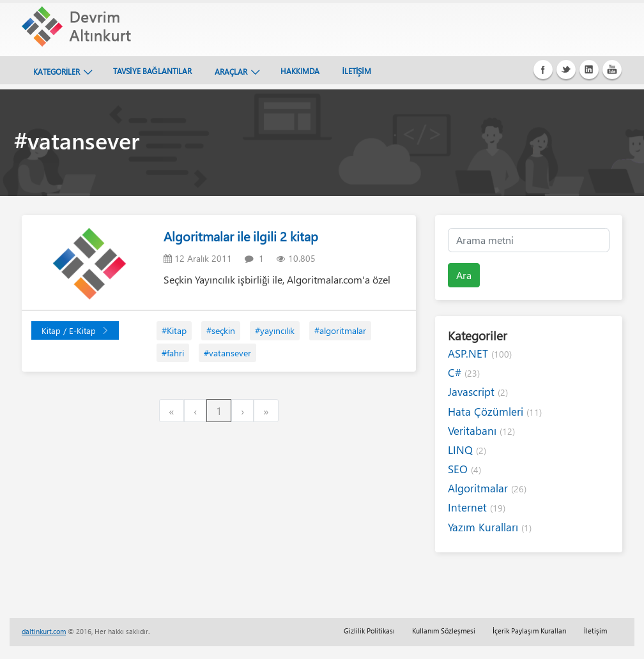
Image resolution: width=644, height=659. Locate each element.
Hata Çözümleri (495, 412)
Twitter (566, 70)
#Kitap (174, 330)
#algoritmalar (340, 330)
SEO (464, 469)
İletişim (595, 631)
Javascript (478, 392)
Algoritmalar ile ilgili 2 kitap (241, 236)
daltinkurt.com (44, 631)
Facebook (543, 70)
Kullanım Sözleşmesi (444, 631)
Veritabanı (481, 431)
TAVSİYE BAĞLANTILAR (152, 71)
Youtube (612, 70)
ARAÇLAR (231, 72)
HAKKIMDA (300, 71)
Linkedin (589, 70)
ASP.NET (480, 353)
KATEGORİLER (57, 72)
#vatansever (227, 353)
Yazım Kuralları (490, 527)
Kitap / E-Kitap (75, 330)
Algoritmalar (487, 488)
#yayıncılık (275, 330)
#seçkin (221, 330)
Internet (477, 507)
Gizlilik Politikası (369, 631)
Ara (464, 275)
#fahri (173, 353)
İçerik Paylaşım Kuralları (530, 631)
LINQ (467, 450)
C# (464, 373)
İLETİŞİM (357, 71)
